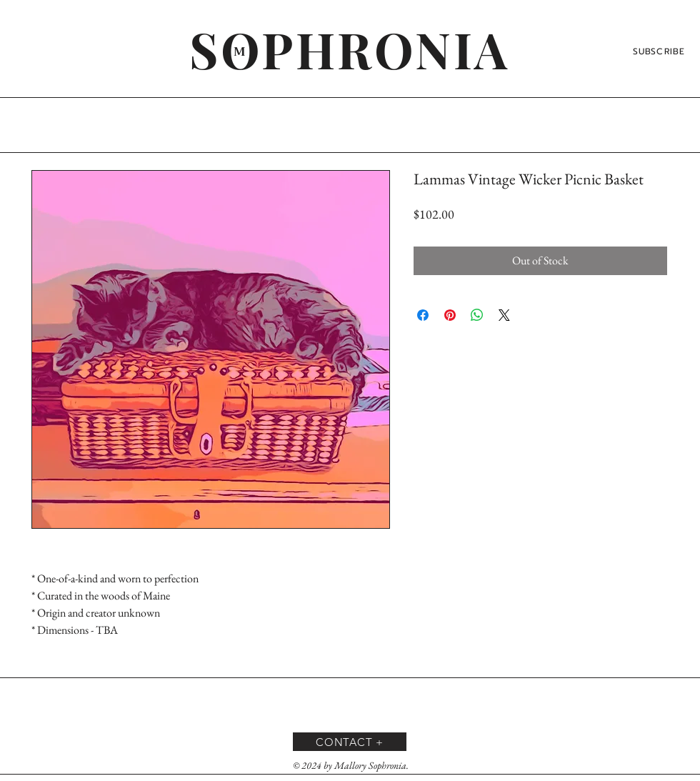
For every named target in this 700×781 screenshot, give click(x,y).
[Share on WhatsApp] (477, 315)
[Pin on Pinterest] (450, 315)
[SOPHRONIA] (350, 49)
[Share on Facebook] (423, 315)
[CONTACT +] (350, 742)
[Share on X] (504, 315)
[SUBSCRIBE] (660, 51)
